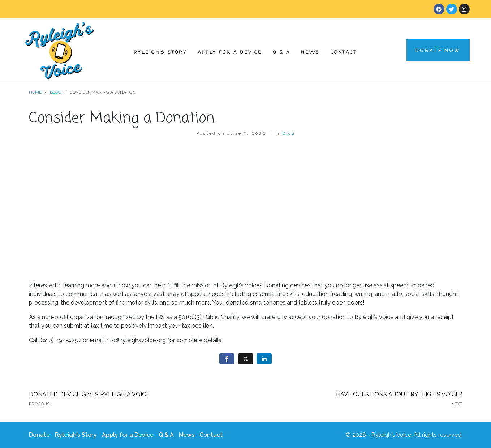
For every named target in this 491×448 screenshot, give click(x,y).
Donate (39, 435)
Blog (289, 133)
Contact (344, 53)
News (310, 53)
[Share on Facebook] (227, 359)
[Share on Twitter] (246, 359)
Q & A (281, 53)
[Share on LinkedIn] (264, 359)
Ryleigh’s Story (160, 53)
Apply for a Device (230, 53)
